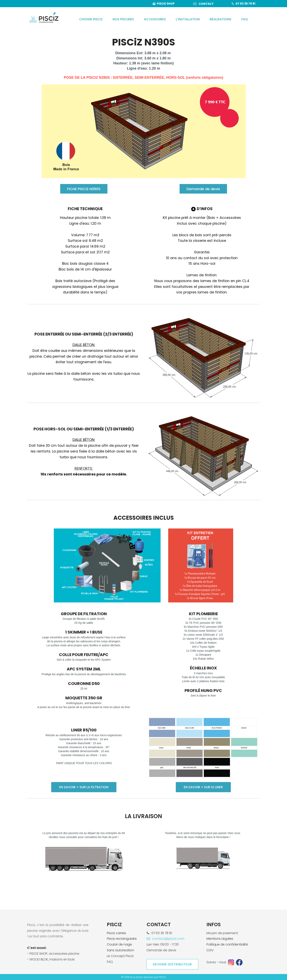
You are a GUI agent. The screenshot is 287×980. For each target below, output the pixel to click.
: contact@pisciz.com (166, 939)
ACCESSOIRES (155, 19)
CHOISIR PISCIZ (91, 19)
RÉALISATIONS (221, 19)
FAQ (245, 19)
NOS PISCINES (123, 19)
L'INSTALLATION (188, 19)
